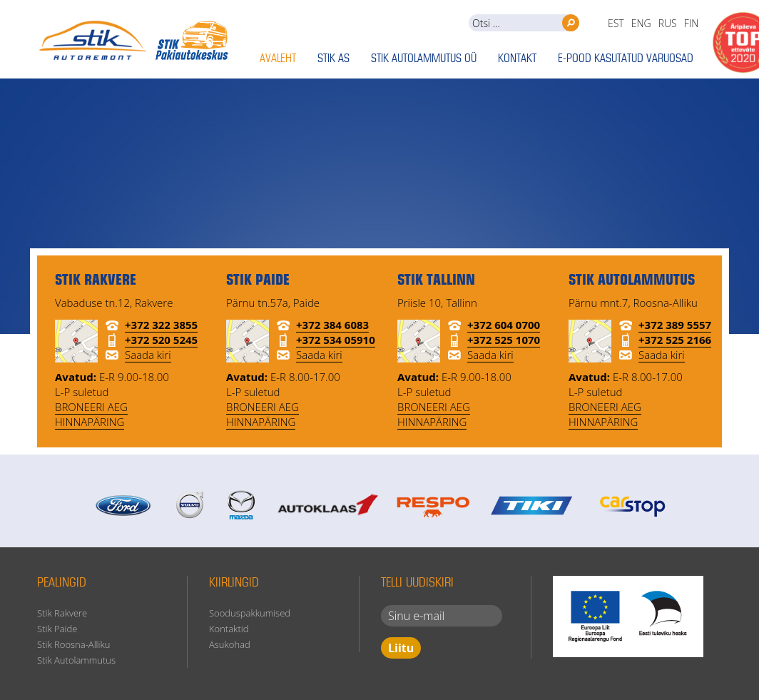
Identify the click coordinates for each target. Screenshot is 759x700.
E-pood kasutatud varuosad (626, 59)
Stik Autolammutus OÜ (424, 59)
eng (641, 23)
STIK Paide (258, 281)
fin (692, 23)
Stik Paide (57, 629)
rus (668, 23)
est (616, 23)
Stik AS (333, 59)
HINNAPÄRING (90, 422)
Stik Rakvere (62, 613)
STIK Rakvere (96, 281)
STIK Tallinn (436, 281)
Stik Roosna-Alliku (73, 644)
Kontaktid (229, 629)
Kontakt (517, 59)
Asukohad (230, 644)
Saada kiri (148, 355)
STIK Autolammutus (632, 281)
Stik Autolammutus (76, 660)
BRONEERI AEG (91, 407)
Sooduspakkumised (250, 613)
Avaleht (278, 59)
